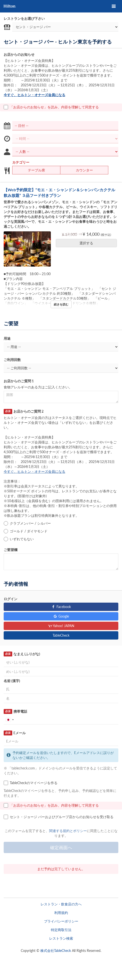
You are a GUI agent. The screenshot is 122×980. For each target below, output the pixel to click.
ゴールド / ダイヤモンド (26, 531)
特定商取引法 (61, 930)
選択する (88, 243)
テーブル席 (33, 170)
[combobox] (10, 720)
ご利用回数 (12, 360)
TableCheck (61, 635)
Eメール (15, 733)
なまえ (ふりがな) (22, 654)
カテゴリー (21, 162)
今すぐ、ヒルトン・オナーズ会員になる (34, 95)
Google (61, 616)
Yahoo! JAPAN (61, 626)
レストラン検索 (61, 938)
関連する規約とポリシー (68, 831)
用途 (7, 338)
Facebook (61, 607)
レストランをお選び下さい (24, 18)
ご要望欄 (11, 550)
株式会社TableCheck (56, 951)
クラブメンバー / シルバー (27, 523)
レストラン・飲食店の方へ (61, 904)
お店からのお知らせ (19, 54)
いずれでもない (19, 539)
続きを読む (61, 304)
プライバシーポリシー (61, 921)
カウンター (81, 170)
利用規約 (61, 913)
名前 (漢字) (12, 681)
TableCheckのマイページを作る (31, 783)
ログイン (11, 599)
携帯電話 (15, 711)
